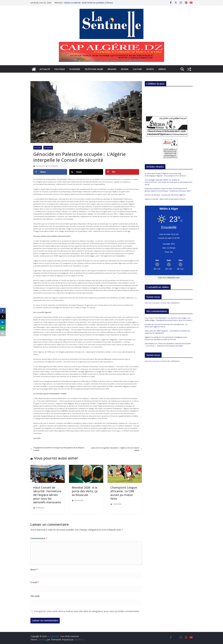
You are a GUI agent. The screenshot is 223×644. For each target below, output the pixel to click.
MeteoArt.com (173, 278)
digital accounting (151, 337)
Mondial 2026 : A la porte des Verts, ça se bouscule (85, 491)
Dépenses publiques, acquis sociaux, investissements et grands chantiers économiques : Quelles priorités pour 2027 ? (168, 190)
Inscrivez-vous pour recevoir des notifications (162, 303)
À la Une (38, 148)
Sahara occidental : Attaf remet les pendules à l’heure (88, 2)
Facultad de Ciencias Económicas (157, 324)
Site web (35, 596)
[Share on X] (86, 172)
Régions (112, 69)
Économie (75, 69)
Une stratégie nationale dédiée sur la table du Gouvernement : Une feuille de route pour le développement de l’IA (169, 182)
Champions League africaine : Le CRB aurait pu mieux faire (124, 493)
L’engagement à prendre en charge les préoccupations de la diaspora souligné (57, 449)
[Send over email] (3, 328)
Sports (150, 69)
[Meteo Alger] (169, 260)
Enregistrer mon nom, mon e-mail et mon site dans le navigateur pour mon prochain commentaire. (87, 611)
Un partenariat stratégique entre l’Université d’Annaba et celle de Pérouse (166, 338)
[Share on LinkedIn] (3, 322)
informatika (149, 343)
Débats (162, 69)
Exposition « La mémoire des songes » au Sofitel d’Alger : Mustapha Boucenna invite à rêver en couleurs (168, 319)
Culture (137, 69)
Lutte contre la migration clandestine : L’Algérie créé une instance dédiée (116, 449)
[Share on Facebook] (50, 172)
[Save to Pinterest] (122, 172)
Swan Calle (149, 331)
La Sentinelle (53, 166)
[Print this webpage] (3, 333)
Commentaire (39, 538)
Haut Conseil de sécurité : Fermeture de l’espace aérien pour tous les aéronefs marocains (47, 495)
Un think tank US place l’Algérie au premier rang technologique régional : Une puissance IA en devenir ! (166, 175)
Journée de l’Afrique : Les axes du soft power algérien (165, 195)
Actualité (45, 69)
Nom (34, 570)
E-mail (35, 582)
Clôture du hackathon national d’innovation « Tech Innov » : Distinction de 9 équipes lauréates (168, 345)
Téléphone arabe (94, 69)
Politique (60, 69)
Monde (125, 69)
